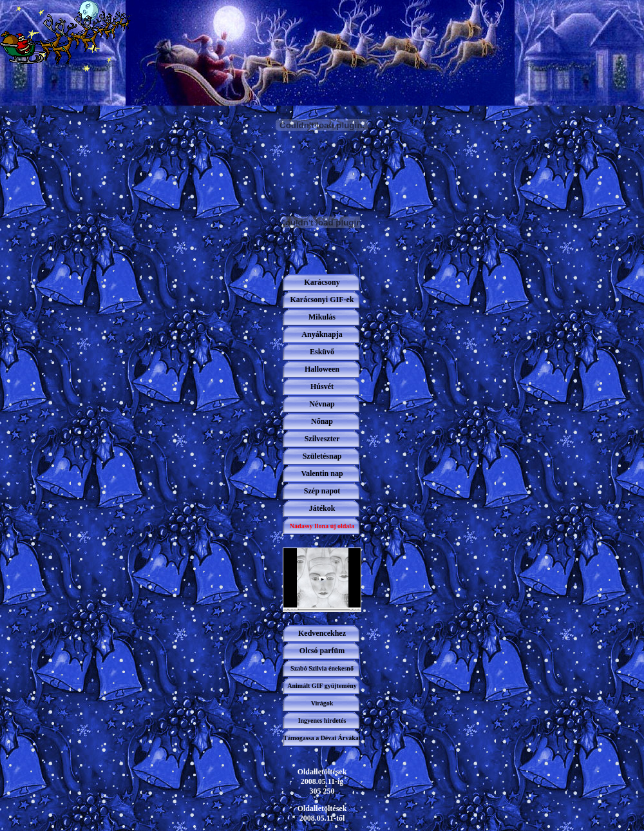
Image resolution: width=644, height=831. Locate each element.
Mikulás (322, 317)
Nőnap (322, 421)
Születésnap (322, 456)
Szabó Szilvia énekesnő (322, 668)
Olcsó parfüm (322, 651)
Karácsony (322, 282)
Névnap (322, 404)
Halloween (322, 369)
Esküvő (322, 352)
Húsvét (322, 387)
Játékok (322, 508)
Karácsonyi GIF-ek (322, 300)
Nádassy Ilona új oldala (322, 526)
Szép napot (322, 491)
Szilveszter (322, 439)
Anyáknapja (322, 334)
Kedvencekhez (322, 633)
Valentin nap (322, 473)
